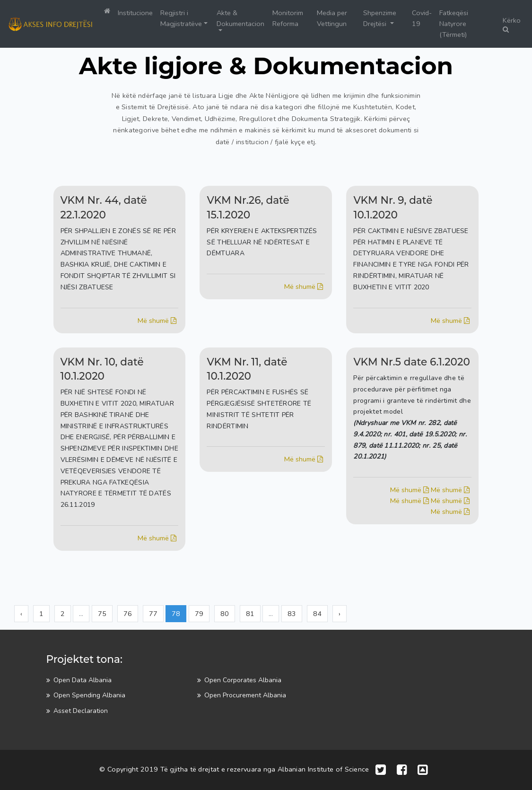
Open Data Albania (83, 680)
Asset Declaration (81, 711)
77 (153, 614)
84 (317, 614)
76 (128, 614)
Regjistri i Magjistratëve (181, 18)
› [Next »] (340, 614)
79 (199, 614)
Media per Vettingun (332, 18)
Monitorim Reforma (288, 18)
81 (250, 614)
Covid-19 (422, 18)
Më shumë (158, 321)
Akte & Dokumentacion (240, 18)
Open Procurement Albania (245, 695)
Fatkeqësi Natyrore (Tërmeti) (454, 24)
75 (102, 614)
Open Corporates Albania (243, 680)
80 (225, 614)
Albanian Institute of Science (323, 769)
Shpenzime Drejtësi (380, 18)
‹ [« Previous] (21, 614)
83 (292, 614)
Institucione (135, 13)
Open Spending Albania (89, 695)
